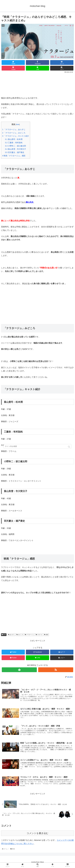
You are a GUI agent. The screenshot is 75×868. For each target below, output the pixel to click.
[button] (69, 447)
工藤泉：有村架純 (14, 143)
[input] (37, 446)
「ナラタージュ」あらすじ (14, 130)
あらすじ (12, 635)
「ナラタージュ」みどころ (14, 133)
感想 (47, 635)
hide (18, 124)
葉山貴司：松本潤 (14, 139)
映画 (5, 635)
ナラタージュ (30, 635)
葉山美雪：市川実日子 (16, 149)
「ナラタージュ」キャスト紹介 (16, 136)
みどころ (21, 635)
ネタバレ (40, 635)
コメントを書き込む (37, 834)
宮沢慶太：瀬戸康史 (15, 152)
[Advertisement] (37, 84)
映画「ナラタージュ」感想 (14, 156)
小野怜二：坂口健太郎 (16, 146)
